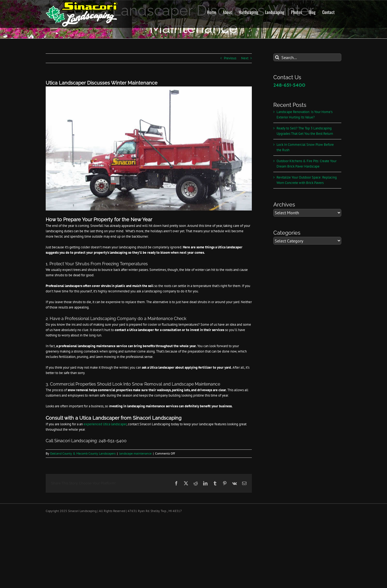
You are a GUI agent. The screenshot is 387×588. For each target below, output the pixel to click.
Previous (230, 58)
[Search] (277, 57)
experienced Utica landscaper (105, 424)
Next (245, 58)
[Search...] (307, 57)
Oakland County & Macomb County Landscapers (83, 453)
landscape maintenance (135, 453)
